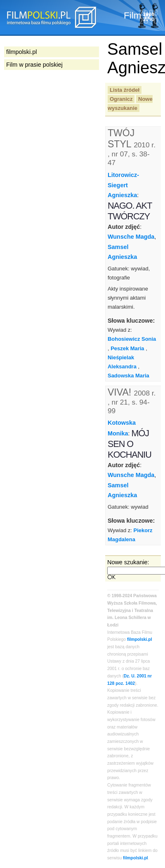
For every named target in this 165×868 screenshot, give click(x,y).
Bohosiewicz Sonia (132, 339)
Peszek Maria (127, 348)
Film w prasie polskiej (34, 65)
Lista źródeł (125, 90)
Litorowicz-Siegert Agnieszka (123, 185)
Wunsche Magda (131, 237)
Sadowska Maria (128, 376)
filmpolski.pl (140, 639)
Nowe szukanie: (128, 562)
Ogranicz (121, 99)
